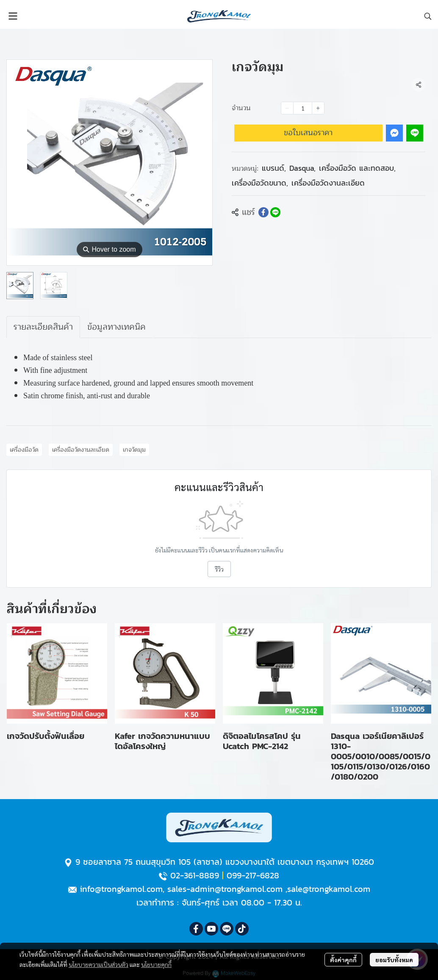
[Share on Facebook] (263, 212)
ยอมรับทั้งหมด (394, 960)
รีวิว (219, 569)
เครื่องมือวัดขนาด (260, 183)
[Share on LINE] (275, 212)
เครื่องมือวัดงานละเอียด (328, 183)
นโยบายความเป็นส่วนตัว (98, 964)
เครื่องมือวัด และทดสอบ (357, 168)
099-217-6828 (253, 875)
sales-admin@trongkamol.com (225, 889)
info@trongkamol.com (121, 889)
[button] (428, 16)
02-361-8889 (195, 875)
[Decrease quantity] (287, 108)
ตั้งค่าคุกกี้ (343, 960)
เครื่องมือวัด (24, 450)
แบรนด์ (274, 168)
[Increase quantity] (318, 108)
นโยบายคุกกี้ (156, 964)
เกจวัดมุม (134, 450)
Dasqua (302, 168)
